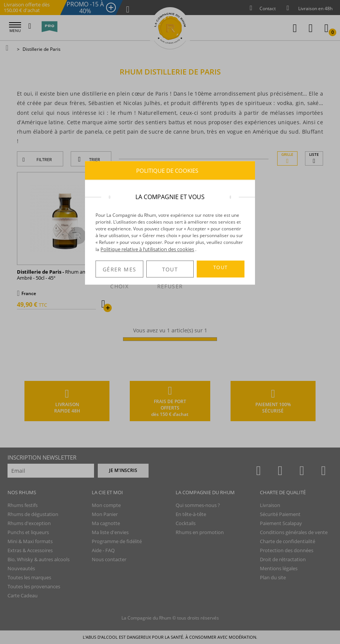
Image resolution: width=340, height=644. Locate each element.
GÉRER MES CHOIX (119, 272)
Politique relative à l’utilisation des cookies (147, 249)
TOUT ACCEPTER (220, 271)
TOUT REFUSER (170, 272)
